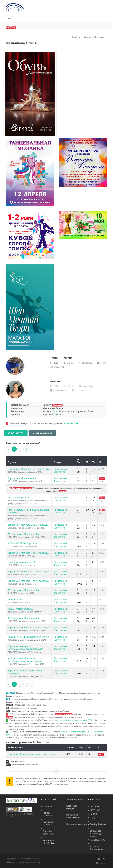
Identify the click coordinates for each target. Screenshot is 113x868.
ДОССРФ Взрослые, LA (20, 609)
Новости (48, 806)
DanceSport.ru (98, 840)
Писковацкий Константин (60, 470)
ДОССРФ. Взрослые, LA (20, 497)
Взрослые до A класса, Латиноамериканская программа (25, 647)
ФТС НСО (96, 810)
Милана (56, 382)
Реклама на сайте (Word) (73, 816)
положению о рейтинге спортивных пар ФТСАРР (73, 720)
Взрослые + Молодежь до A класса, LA (28, 581)
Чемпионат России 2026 (49, 841)
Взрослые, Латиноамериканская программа (31, 754)
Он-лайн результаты (49, 832)
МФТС (94, 814)
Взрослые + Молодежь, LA (22, 478)
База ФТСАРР (43, 433)
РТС (93, 818)
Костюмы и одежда (72, 807)
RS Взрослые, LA (16, 599)
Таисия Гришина (61, 358)
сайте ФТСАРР (71, 423)
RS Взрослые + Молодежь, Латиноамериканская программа (25, 660)
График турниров (48, 814)
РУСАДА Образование (97, 848)
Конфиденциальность (78, 824)
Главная (76, 37)
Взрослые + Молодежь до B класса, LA (28, 469)
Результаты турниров (49, 823)
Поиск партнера (75, 799)
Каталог (87, 37)
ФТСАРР (95, 806)
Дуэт (55, 411)
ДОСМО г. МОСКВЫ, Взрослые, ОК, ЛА (28, 637)
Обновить (16, 433)
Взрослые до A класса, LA (21, 562)
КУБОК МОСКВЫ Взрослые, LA (24, 543)
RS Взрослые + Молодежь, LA (23, 534)
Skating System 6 (98, 824)
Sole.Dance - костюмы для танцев (97, 833)
